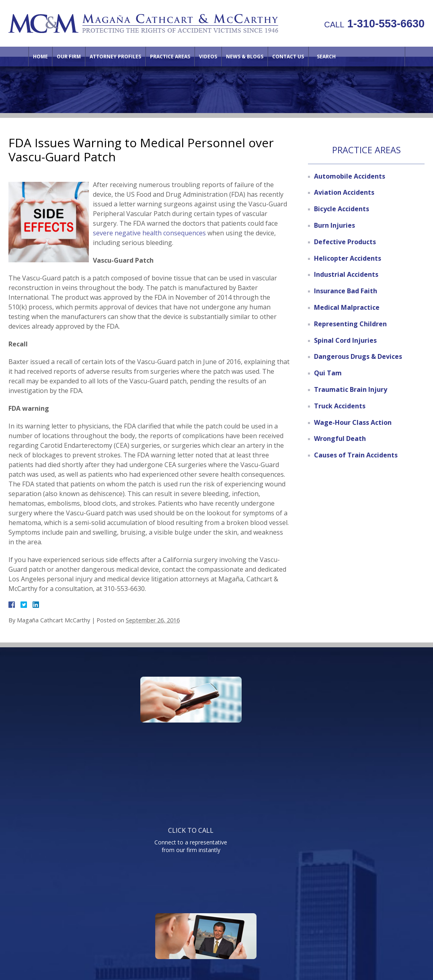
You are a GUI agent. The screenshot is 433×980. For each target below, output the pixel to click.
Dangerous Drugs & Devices (358, 356)
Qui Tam (328, 373)
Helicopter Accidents (348, 258)
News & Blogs (245, 57)
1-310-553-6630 (374, 24)
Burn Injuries (334, 225)
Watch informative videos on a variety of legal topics (215, 734)
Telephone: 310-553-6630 (298, 815)
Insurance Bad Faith (346, 291)
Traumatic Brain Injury (351, 389)
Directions (321, 912)
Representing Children (350, 324)
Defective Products (345, 242)
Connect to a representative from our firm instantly (85, 734)
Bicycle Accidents (342, 209)
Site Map (357, 912)
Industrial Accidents (346, 274)
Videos (208, 57)
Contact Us (288, 57)
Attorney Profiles (115, 57)
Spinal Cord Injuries (345, 340)
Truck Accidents (340, 406)
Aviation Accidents (344, 192)
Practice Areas (170, 57)
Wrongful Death (340, 439)
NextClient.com (284, 952)
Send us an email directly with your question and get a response (344, 734)
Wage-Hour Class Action (353, 422)
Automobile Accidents (350, 176)
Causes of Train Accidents (356, 455)
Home (40, 57)
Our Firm (69, 57)
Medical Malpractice (347, 307)
